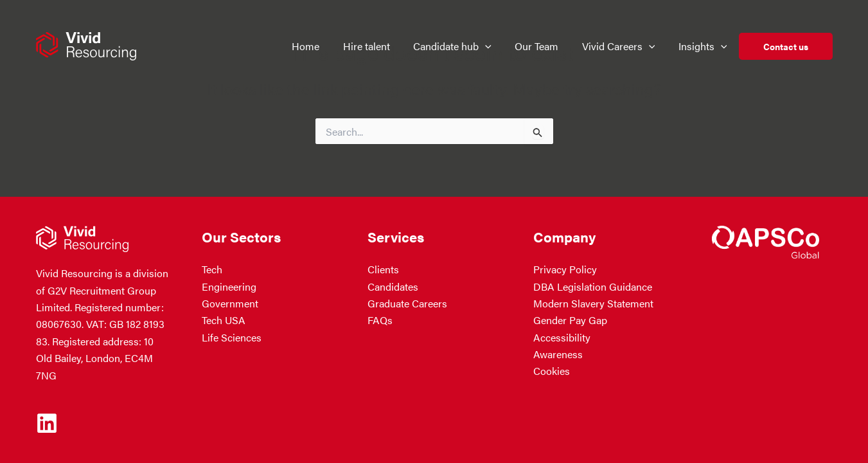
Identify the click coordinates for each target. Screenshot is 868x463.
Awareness (558, 354)
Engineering (229, 286)
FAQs (380, 320)
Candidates (393, 286)
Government (230, 303)
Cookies (552, 371)
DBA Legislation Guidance (593, 286)
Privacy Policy (565, 269)
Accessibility (562, 337)
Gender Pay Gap (570, 320)
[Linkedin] (47, 423)
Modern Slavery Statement (593, 303)
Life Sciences (232, 337)
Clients (383, 269)
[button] (485, 46)
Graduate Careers (407, 303)
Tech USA (224, 320)
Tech (212, 269)
